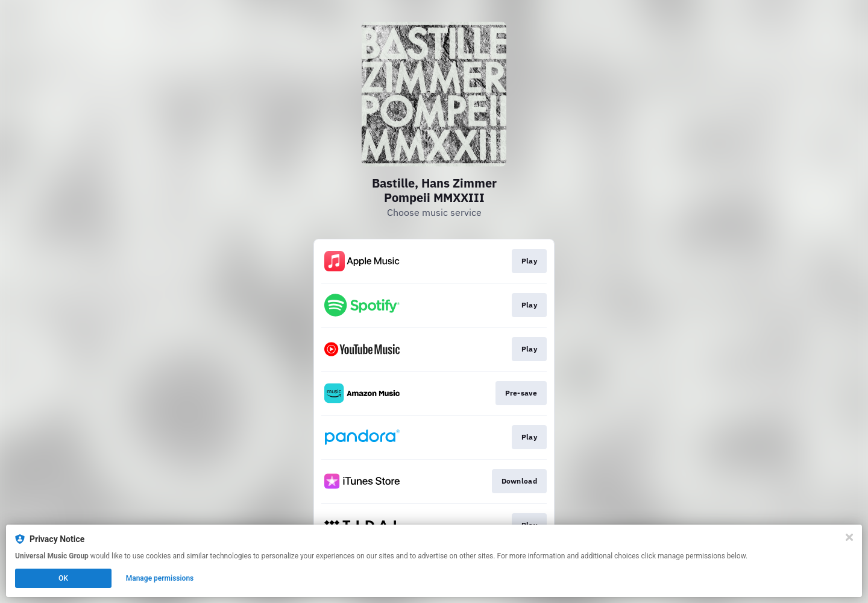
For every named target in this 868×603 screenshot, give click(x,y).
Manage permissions (160, 578)
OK (63, 578)
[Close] (849, 537)
